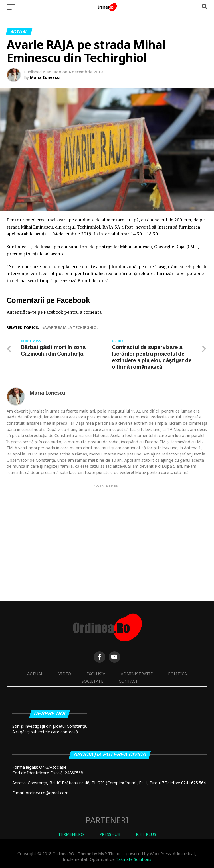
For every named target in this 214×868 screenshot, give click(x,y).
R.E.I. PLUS (146, 834)
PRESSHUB (110, 834)
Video (65, 674)
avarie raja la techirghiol (71, 328)
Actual (35, 674)
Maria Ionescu (45, 77)
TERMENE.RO (71, 834)
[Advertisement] (107, 528)
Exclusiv (96, 674)
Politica (177, 674)
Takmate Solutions (134, 859)
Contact (128, 681)
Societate (92, 681)
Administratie (137, 674)
